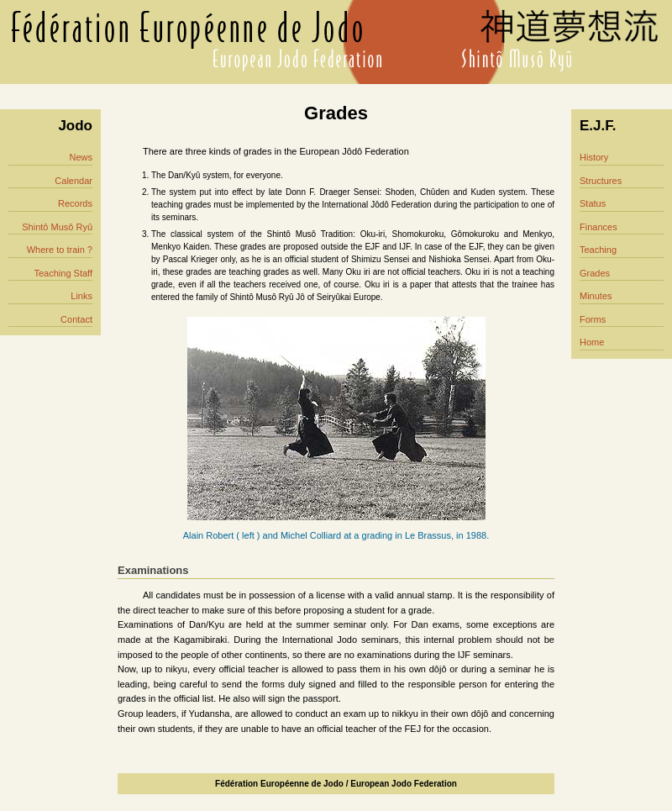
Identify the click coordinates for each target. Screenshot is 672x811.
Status (593, 203)
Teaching (598, 250)
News (81, 157)
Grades (595, 273)
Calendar (73, 181)
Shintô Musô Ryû (57, 227)
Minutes (596, 296)
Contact (76, 319)
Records (75, 203)
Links (81, 296)
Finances (598, 227)
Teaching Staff (63, 273)
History (594, 157)
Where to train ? (60, 250)
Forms (593, 319)
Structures (601, 181)
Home (592, 342)
